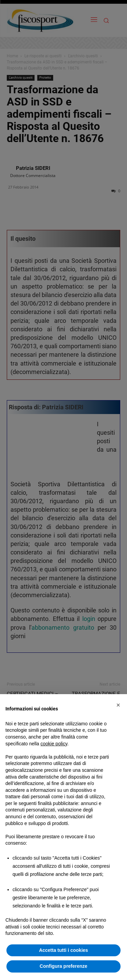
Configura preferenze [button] (63, 966)
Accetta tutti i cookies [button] (63, 950)
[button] (118, 705)
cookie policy (54, 744)
